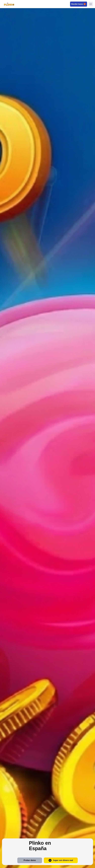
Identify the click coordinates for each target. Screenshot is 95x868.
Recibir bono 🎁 (79, 4)
